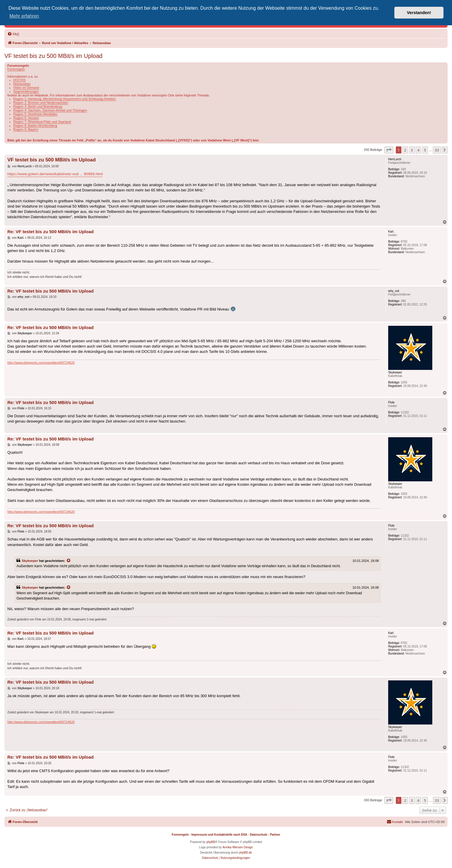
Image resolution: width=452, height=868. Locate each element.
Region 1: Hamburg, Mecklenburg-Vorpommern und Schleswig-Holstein (65, 99)
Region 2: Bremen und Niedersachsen (41, 103)
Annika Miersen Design (238, 847)
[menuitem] (13, 34)
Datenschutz (259, 835)
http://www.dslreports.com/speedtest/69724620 (41, 363)
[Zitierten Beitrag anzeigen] (69, 561)
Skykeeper (30, 561)
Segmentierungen (26, 91)
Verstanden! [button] (419, 13)
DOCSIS (19, 80)
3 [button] (412, 150)
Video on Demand (26, 88)
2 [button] (405, 150)
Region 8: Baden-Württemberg (35, 126)
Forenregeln (16, 69)
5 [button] (425, 150)
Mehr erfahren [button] (24, 16)
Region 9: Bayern (26, 129)
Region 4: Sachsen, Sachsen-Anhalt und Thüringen (50, 110)
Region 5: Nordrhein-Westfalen (35, 114)
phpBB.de (246, 853)
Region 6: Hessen (26, 118)
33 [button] (437, 150)
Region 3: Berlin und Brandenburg (38, 106)
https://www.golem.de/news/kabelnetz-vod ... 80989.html (55, 174)
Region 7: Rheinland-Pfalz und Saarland (42, 122)
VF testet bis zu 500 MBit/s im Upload (53, 56)
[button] (389, 150)
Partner (275, 835)
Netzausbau (22, 84)
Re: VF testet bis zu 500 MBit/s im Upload (50, 232)
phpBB (211, 842)
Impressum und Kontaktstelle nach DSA (219, 835)
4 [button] (418, 150)
